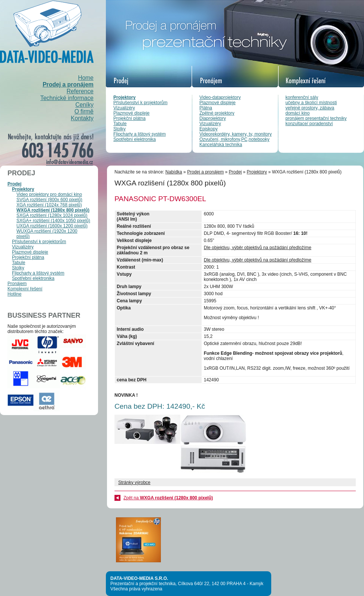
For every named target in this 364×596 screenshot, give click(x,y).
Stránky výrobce (134, 482)
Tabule (120, 124)
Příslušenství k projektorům (140, 103)
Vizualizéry (124, 108)
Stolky (120, 129)
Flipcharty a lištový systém (140, 134)
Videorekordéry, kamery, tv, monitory (235, 134)
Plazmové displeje (131, 113)
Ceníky (84, 105)
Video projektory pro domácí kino (49, 194)
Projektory (124, 97)
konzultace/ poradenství (309, 124)
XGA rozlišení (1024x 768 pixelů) (49, 205)
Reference (80, 91)
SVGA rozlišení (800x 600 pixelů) (49, 200)
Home (86, 78)
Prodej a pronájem (68, 84)
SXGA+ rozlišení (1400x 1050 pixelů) (53, 221)
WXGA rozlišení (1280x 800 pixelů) (53, 210)
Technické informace (67, 98)
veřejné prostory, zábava (310, 108)
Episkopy (209, 129)
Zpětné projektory (217, 113)
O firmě (84, 111)
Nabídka (174, 172)
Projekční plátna (129, 118)
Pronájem (17, 284)
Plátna (206, 108)
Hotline (14, 294)
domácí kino (298, 113)
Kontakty (82, 118)
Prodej (14, 184)
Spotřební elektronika (134, 139)
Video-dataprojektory (220, 97)
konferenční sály (302, 97)
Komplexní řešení (25, 289)
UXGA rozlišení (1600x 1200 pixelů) (52, 226)
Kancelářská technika (221, 145)
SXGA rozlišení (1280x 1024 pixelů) (52, 215)
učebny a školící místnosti (311, 103)
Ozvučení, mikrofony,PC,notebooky (234, 139)
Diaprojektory (213, 118)
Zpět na (168, 498)
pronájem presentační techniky (316, 118)
